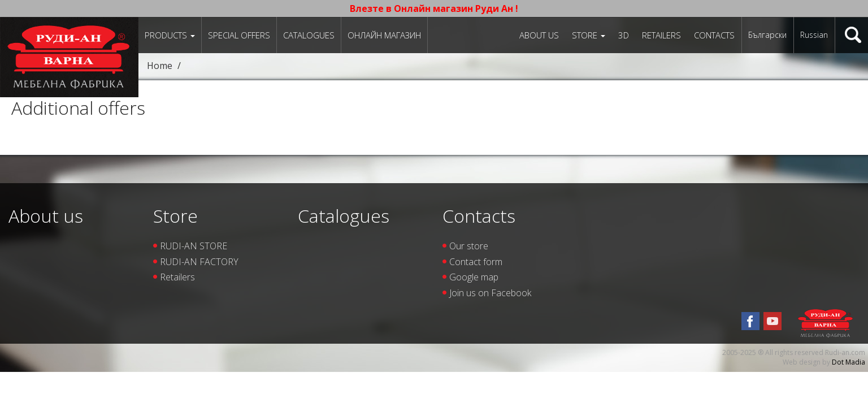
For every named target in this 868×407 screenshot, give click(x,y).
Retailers (661, 35)
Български (767, 35)
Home (160, 66)
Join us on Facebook (490, 293)
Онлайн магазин (384, 35)
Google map (474, 277)
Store (589, 35)
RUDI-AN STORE (194, 246)
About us (539, 35)
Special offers (239, 35)
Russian (814, 35)
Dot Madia (849, 362)
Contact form (476, 262)
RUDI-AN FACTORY (199, 262)
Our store (469, 246)
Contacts (714, 35)
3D (624, 35)
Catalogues (309, 35)
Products (170, 35)
